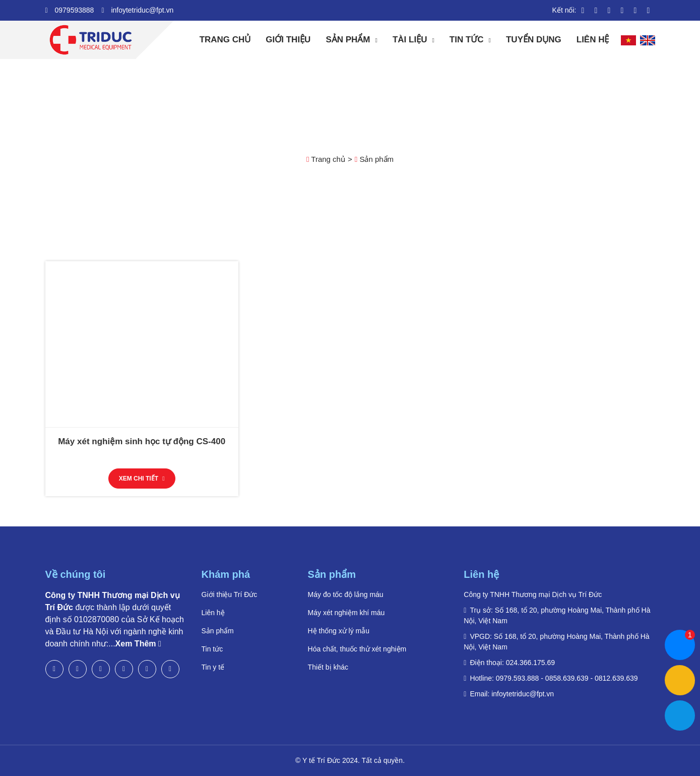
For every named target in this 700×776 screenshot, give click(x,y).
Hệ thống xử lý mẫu (339, 631)
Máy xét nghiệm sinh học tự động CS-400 (142, 441)
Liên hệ (593, 40)
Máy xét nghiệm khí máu (346, 613)
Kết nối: (564, 10)
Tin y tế (213, 667)
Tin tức (467, 40)
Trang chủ (225, 40)
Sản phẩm (348, 40)
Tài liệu (410, 40)
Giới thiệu (288, 40)
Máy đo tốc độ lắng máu (346, 594)
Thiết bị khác (328, 667)
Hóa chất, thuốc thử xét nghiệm (357, 649)
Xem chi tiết (142, 479)
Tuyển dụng (534, 40)
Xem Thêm (138, 644)
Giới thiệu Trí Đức (230, 594)
